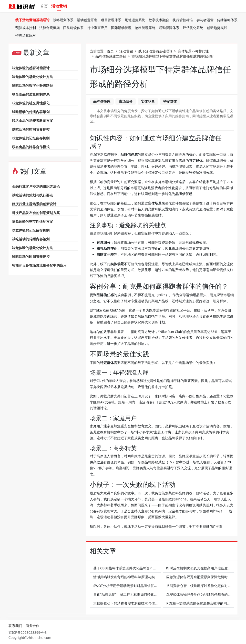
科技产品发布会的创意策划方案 (36, 213)
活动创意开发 (87, 20)
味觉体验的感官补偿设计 (31, 68)
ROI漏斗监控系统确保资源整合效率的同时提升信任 (205, 603)
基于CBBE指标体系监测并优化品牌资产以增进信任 (132, 568)
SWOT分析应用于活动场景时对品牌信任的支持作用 (132, 586)
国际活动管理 (121, 28)
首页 (44, 6)
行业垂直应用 (97, 28)
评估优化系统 (193, 28)
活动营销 (59, 6)
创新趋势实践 (217, 28)
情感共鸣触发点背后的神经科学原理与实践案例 (129, 577)
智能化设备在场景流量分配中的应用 (39, 265)
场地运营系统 (135, 20)
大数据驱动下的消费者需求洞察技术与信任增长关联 (133, 603)
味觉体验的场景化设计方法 (32, 77)
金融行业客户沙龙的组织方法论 (36, 186)
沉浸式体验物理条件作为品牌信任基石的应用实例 (204, 594)
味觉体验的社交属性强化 (31, 103)
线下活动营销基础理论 (32, 20)
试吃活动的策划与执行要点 (32, 195)
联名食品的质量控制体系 (31, 94)
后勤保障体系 (169, 28)
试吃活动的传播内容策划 (31, 112)
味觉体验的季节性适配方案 (32, 221)
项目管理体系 (111, 20)
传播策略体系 (227, 20)
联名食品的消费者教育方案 (32, 121)
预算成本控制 (26, 28)
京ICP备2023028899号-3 (28, 632)
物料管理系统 (145, 28)
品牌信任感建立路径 (111, 56)
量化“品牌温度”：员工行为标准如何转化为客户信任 (132, 594)
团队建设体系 (73, 28)
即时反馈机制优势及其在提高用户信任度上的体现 (204, 568)
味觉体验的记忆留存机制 (31, 138)
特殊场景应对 (26, 35)
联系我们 (15, 626)
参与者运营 (205, 20)
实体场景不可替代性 (193, 51)
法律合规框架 (50, 28)
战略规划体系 (63, 20)
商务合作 (32, 626)
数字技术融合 (159, 20)
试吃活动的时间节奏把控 (31, 129)
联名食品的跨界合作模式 (31, 147)
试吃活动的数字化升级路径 (32, 85)
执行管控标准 (183, 20)
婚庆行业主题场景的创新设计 (34, 204)
